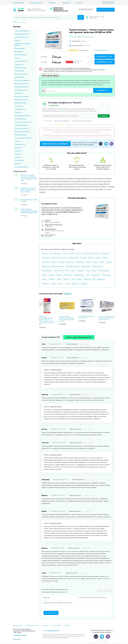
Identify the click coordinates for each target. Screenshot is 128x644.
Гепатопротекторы (21, 61)
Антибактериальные (21, 37)
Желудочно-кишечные (22, 80)
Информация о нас (36, 3)
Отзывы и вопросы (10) (101, 50)
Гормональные (19, 71)
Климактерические (21, 90)
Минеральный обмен (22, 96)
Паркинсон (18, 112)
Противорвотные (20, 135)
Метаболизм (19, 93)
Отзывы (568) (66, 3)
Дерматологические (21, 74)
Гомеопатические (20, 68)
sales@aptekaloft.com (53, 631)
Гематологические (21, 55)
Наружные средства (21, 100)
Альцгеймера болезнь (22, 34)
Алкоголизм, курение (22, 31)
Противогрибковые (21, 125)
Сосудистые (19, 151)
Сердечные (18, 148)
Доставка (52, 3)
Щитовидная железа (21, 167)
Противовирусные (21, 119)
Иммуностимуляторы (22, 87)
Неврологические (20, 103)
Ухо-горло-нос (19, 160)
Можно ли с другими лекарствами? (83, 121)
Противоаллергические (22, 116)
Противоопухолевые (22, 128)
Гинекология (19, 64)
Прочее (23, 22)
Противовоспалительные (23, 122)
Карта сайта (17, 639)
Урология (18, 157)
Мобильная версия (21, 635)
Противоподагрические (22, 132)
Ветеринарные (20, 48)
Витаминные (19, 52)
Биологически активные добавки (23, 44)
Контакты (80, 3)
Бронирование (18, 3)
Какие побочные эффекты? (62, 121)
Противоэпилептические (23, 138)
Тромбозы (18, 154)
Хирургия (18, 164)
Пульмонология (20, 144)
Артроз (17, 40)
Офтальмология (20, 109)
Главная (16, 22)
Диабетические (20, 77)
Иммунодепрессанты (22, 84)
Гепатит (17, 58)
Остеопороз (19, 106)
